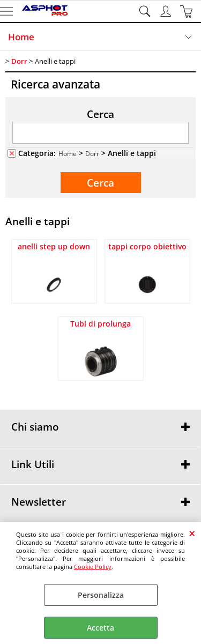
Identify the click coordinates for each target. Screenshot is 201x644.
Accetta (100, 628)
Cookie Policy (93, 567)
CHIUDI (192, 533)
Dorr (92, 153)
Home (21, 37)
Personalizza (101, 595)
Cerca (100, 114)
